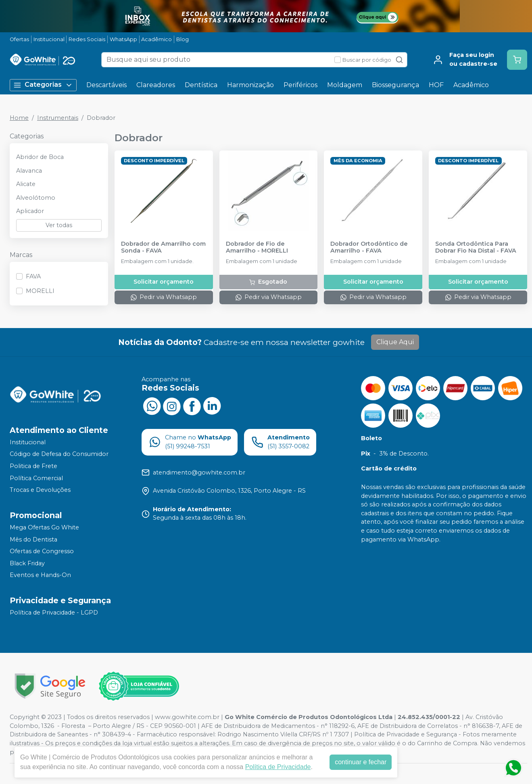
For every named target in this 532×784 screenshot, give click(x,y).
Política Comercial (36, 478)
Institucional (49, 39)
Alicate (26, 184)
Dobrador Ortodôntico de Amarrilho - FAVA (369, 247)
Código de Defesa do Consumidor (59, 454)
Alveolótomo (36, 198)
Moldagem (345, 85)
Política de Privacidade (278, 767)
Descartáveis (106, 85)
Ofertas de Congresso (42, 551)
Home (19, 118)
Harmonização (250, 85)
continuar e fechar (361, 762)
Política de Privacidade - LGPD (54, 613)
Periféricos (300, 85)
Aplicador (30, 211)
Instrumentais (58, 118)
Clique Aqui (395, 342)
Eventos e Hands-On (40, 575)
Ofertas (19, 39)
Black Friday (27, 563)
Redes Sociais (87, 39)
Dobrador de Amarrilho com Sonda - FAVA (163, 247)
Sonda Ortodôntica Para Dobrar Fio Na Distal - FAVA (476, 247)
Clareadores (156, 85)
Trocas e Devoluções (40, 490)
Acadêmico (156, 39)
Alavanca (29, 171)
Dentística (201, 85)
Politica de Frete (33, 466)
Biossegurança (395, 85)
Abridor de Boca (40, 157)
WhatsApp (123, 39)
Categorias (43, 85)
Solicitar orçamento (164, 282)
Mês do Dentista (33, 539)
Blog (183, 39)
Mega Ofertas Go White (44, 527)
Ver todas (59, 225)
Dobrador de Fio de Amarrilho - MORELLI (257, 247)
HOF (436, 85)
